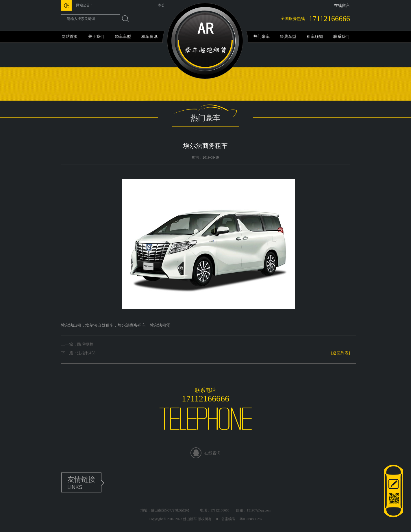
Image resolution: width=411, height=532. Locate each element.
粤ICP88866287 (251, 519)
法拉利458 (86, 353)
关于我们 (96, 37)
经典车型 (288, 37)
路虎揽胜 (85, 344)
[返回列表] (341, 353)
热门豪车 (262, 37)
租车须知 (315, 37)
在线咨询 (212, 453)
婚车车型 (123, 37)
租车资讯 (149, 37)
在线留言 (342, 6)
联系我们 (341, 37)
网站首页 (70, 37)
